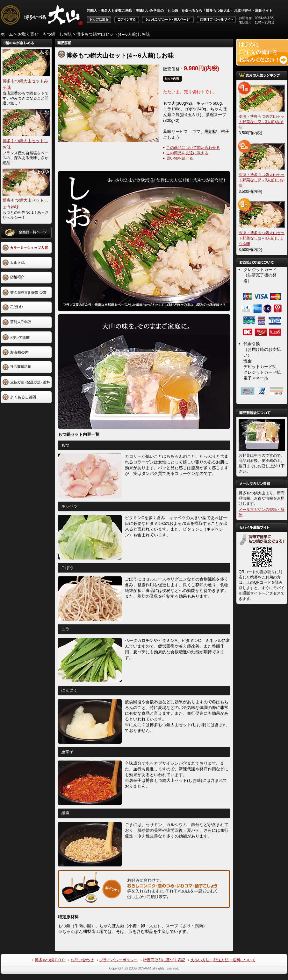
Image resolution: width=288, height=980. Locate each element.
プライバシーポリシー (119, 960)
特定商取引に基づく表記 (164, 960)
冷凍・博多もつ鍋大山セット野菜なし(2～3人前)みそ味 (262, 122)
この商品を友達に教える (187, 153)
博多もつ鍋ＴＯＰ (50, 960)
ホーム (7, 34)
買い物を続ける (180, 158)
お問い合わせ (82, 960)
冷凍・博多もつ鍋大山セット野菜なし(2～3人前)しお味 (262, 180)
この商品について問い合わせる (193, 148)
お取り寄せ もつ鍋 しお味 (45, 34)
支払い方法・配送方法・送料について (223, 960)
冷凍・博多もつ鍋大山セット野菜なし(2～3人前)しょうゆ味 (262, 238)
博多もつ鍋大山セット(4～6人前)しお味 (113, 34)
